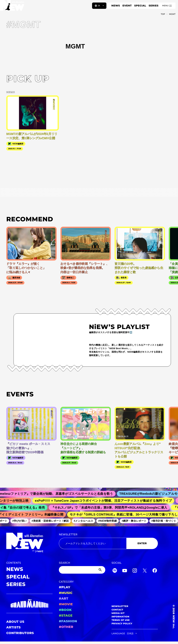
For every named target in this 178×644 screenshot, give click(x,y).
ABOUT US (15, 622)
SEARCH (64, 563)
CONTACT (117, 610)
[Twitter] (145, 571)
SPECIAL (140, 6)
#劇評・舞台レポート (136, 521)
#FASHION (68, 621)
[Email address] (93, 543)
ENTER (142, 543)
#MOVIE (66, 604)
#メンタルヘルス (85, 521)
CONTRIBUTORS (20, 633)
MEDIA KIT (118, 613)
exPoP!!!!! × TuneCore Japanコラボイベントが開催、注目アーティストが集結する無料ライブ (105, 501)
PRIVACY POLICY (122, 624)
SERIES (153, 6)
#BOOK (65, 610)
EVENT (127, 6)
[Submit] (101, 570)
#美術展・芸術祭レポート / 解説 (52, 521)
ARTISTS (14, 627)
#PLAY (65, 587)
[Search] (82, 570)
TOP (163, 14)
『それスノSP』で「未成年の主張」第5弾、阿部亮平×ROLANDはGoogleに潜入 (111, 508)
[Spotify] (115, 571)
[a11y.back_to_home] (13, 7)
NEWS (116, 6)
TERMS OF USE (121, 620)
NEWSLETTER (68, 535)
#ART (64, 599)
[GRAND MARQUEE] (29, 603)
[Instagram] (135, 571)
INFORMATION (120, 617)
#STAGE (66, 616)
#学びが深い (21, 521)
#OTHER (66, 627)
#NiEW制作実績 (109, 521)
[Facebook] (155, 571)
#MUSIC (66, 593)
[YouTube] (125, 571)
